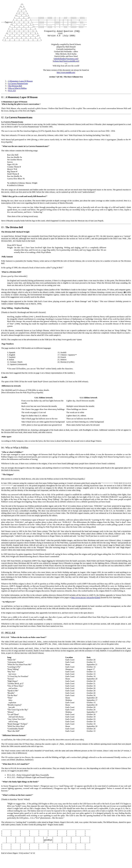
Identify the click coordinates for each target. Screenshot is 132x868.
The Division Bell (15, 94)
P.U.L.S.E (12, 99)
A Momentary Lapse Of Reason (20, 89)
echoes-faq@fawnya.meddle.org (66, 69)
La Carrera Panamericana (18, 91)
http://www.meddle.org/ (66, 80)
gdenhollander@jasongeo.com (66, 67)
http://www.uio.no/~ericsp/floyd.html (86, 605)
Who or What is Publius (17, 96)
